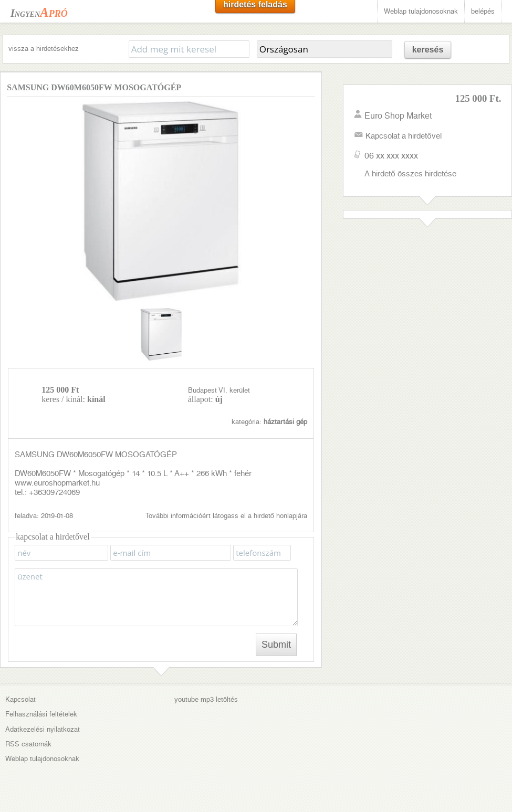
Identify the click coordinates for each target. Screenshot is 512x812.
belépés (483, 11)
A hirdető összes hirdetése (410, 174)
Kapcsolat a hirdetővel (403, 136)
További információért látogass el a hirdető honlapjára (226, 516)
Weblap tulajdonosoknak (421, 11)
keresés (428, 50)
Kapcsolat (20, 699)
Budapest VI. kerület (219, 390)
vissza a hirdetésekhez (44, 49)
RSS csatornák (28, 744)
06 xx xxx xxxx (391, 156)
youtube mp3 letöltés (206, 699)
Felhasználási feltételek (41, 714)
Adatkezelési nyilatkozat (43, 729)
